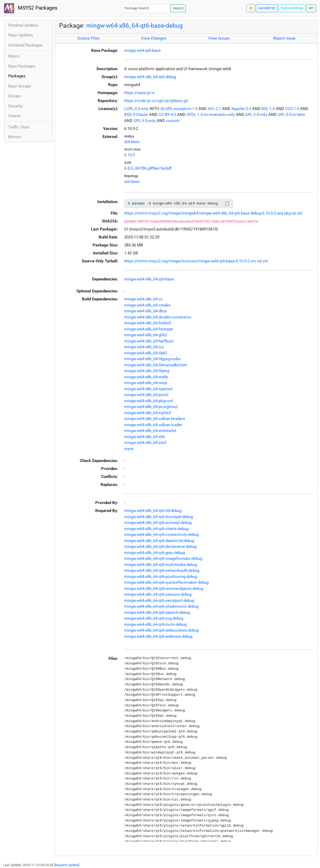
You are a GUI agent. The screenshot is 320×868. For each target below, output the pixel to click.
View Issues (219, 38)
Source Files (88, 38)
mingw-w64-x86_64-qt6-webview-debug (158, 636)
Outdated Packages (25, 45)
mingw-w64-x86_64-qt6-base (149, 279)
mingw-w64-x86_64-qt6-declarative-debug (160, 547)
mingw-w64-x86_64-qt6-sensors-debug (158, 594)
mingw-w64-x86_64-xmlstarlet (150, 431)
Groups (15, 96)
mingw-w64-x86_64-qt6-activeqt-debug (158, 523)
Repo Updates (21, 35)
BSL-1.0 (268, 109)
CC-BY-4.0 (167, 115)
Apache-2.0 (241, 109)
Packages (17, 76)
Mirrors (15, 137)
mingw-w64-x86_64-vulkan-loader (153, 425)
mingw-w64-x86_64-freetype (149, 329)
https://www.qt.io (140, 93)
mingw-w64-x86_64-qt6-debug (150, 77)
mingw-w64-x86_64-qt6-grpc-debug (155, 553)
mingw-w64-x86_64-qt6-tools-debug (155, 624)
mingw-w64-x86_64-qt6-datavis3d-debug (159, 541)
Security (15, 106)
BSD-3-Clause (136, 115)
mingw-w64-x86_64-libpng (147, 371)
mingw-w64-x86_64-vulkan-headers (155, 419)
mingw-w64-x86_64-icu (144, 347)
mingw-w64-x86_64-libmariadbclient (156, 365)
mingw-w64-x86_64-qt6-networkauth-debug (162, 571)
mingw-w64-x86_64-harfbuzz (149, 341)
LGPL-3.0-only (136, 109)
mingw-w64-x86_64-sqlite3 (147, 413)
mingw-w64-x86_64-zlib (144, 437)
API (311, 8)
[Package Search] (146, 8)
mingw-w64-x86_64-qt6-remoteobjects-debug (164, 589)
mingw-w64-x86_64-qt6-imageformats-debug (163, 559)
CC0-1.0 (292, 109)
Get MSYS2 (267, 8)
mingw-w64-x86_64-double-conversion (158, 317)
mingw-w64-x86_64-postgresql (151, 407)
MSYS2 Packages (31, 8)
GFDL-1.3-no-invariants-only (211, 115)
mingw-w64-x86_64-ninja (146, 383)
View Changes (154, 38)
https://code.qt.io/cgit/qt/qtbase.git (156, 101)
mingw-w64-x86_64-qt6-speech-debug (157, 613)
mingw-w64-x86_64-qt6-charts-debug (156, 529)
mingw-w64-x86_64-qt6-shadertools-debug (161, 606)
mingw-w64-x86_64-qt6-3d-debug (153, 511)
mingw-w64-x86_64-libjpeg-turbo (152, 359)
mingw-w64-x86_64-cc (144, 299)
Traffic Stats (19, 127)
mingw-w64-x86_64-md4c (146, 377)
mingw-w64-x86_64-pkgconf (149, 401)
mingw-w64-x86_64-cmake (147, 305)
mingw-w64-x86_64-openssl (148, 389)
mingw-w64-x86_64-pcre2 (146, 395)
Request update (67, 865)
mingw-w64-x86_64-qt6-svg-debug (154, 618)
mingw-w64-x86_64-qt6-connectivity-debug (161, 535)
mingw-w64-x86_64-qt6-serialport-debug (159, 601)
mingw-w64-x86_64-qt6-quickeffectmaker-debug (166, 582)
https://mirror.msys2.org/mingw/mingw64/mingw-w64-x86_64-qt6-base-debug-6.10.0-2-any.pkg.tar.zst (213, 213)
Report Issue (284, 38)
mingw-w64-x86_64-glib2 (146, 335)
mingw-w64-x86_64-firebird (147, 323)
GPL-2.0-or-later (291, 115)
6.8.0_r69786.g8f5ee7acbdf (148, 168)
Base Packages (22, 66)
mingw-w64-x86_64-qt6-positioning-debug (161, 577)
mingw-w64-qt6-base (142, 51)
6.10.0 (130, 155)
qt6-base (132, 142)
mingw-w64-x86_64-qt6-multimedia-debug (161, 565)
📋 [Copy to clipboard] (227, 203)
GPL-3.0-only (145, 121)
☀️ (251, 8)
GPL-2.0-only (256, 115)
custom (173, 121)
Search (178, 8)
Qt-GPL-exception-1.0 (179, 109)
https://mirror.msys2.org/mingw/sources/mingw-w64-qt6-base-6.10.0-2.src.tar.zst (196, 261)
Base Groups (20, 86)
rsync (129, 449)
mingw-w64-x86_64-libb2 (146, 353)
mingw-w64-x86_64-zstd (145, 443)
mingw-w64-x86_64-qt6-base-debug (134, 26)
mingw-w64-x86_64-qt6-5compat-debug (159, 517)
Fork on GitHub (292, 8)
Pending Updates (23, 25)
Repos (14, 56)
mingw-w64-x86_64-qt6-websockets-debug (161, 630)
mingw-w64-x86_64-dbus (146, 311)
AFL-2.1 (214, 109)
